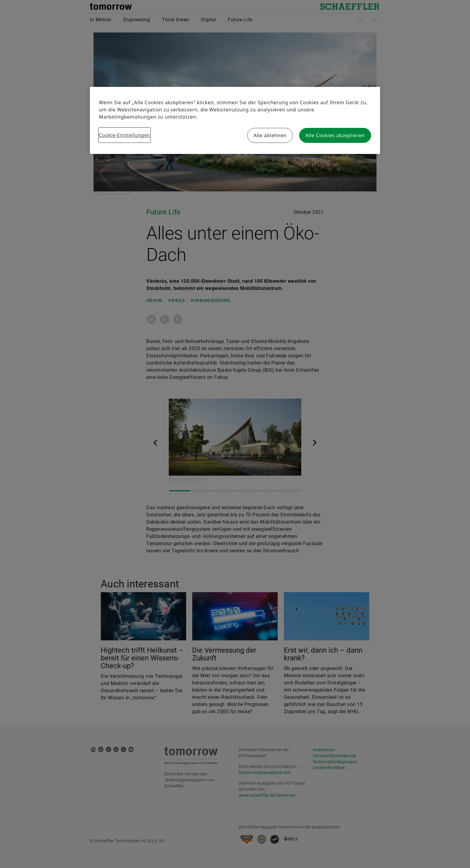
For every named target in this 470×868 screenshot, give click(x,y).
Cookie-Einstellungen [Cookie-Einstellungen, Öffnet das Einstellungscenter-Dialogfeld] (125, 135)
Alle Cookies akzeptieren (335, 135)
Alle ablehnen (270, 135)
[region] (235, 120)
